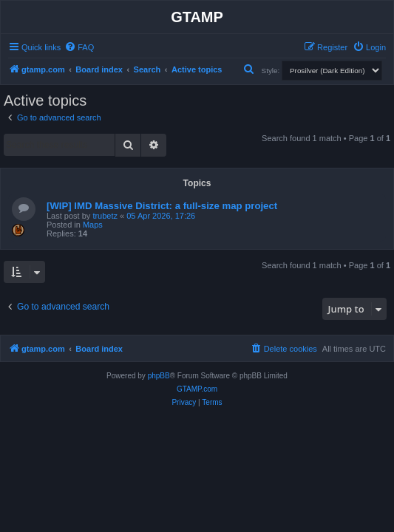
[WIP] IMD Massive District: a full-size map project (162, 206)
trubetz (105, 216)
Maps (93, 225)
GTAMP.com (197, 389)
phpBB (159, 376)
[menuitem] (79, 47)
